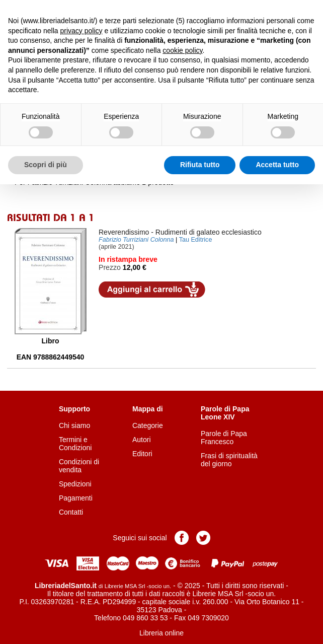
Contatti (71, 512)
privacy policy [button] (82, 31)
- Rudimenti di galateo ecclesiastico (180, 232)
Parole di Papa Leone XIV (225, 413)
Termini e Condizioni (75, 444)
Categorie (148, 425)
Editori (142, 454)
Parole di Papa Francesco (224, 438)
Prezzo (110, 267)
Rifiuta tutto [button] (200, 165)
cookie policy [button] (182, 50)
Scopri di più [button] (46, 165)
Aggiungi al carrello (152, 290)
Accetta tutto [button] (277, 165)
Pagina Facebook (182, 538)
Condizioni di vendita (79, 466)
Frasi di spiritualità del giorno (229, 460)
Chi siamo (74, 425)
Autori (142, 440)
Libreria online (161, 633)
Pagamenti (76, 498)
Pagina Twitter (203, 538)
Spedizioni (75, 484)
